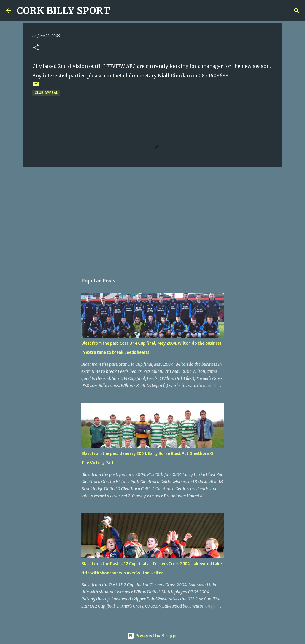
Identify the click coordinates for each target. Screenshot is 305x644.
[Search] (118, 11)
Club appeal (46, 93)
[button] (36, 48)
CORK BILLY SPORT (63, 11)
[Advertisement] (152, 218)
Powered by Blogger (152, 636)
